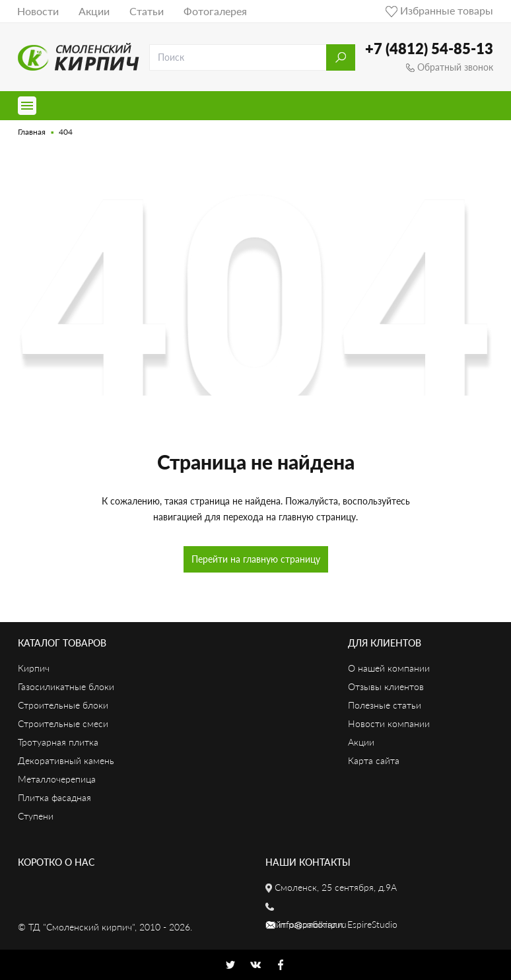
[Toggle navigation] (27, 106)
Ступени (36, 816)
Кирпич (34, 668)
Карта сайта (374, 760)
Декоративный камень (66, 760)
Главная (32, 132)
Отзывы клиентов (386, 686)
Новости (38, 11)
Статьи (147, 11)
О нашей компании (389, 668)
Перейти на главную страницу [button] (256, 559)
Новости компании (389, 723)
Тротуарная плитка (58, 742)
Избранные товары (439, 10)
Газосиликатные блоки (66, 686)
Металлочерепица (57, 779)
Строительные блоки (63, 705)
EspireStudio (372, 924)
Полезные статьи (385, 705)
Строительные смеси (63, 723)
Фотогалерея (215, 11)
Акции (94, 11)
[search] (238, 57)
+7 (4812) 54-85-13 (429, 49)
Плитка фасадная (54, 797)
